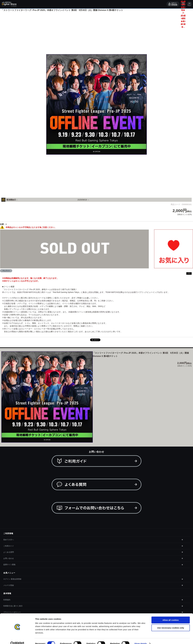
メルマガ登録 (9, 585)
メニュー (189, 4)
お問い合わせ (9, 558)
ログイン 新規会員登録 (12, 579)
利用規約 (7, 600)
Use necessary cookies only (171, 623)
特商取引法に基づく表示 (13, 606)
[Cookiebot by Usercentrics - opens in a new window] (17, 639)
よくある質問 (9, 552)
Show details (141, 639)
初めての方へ (9, 540)
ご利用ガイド (9, 546)
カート (183, 4)
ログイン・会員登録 (173, 4)
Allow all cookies (171, 615)
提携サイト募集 (9, 565)
